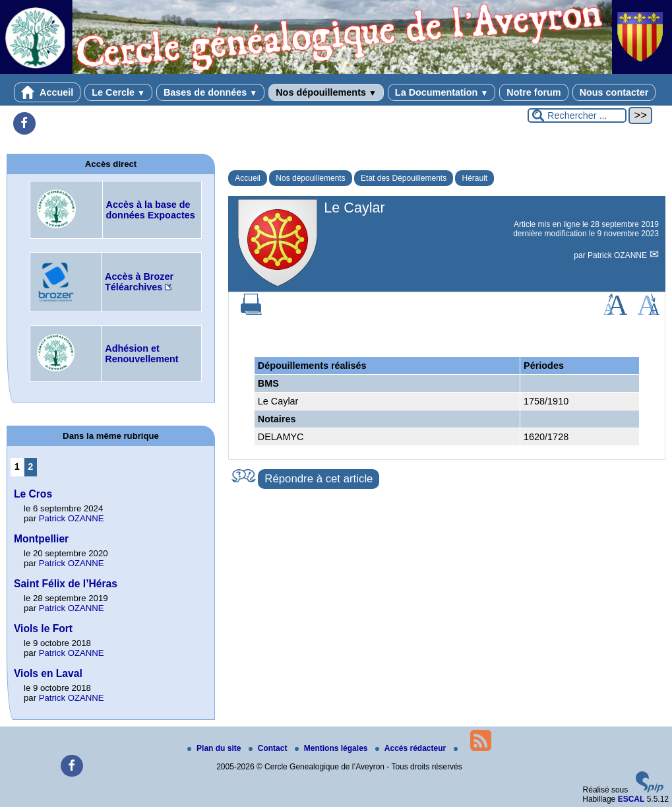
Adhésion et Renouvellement (141, 354)
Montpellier (41, 539)
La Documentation (442, 92)
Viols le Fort (43, 629)
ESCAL (631, 799)
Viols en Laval (48, 673)
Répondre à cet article (319, 479)
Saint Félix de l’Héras (66, 584)
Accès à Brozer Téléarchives (139, 282)
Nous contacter (614, 92)
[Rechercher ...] (577, 115)
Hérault (474, 178)
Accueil (47, 92)
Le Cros (33, 494)
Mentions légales (332, 748)
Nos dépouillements (326, 92)
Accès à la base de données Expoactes (151, 210)
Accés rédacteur (412, 748)
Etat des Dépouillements (404, 178)
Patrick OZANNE (618, 255)
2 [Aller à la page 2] (30, 467)
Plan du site (215, 748)
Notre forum (534, 92)
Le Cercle (118, 92)
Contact (269, 748)
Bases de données (210, 92)
